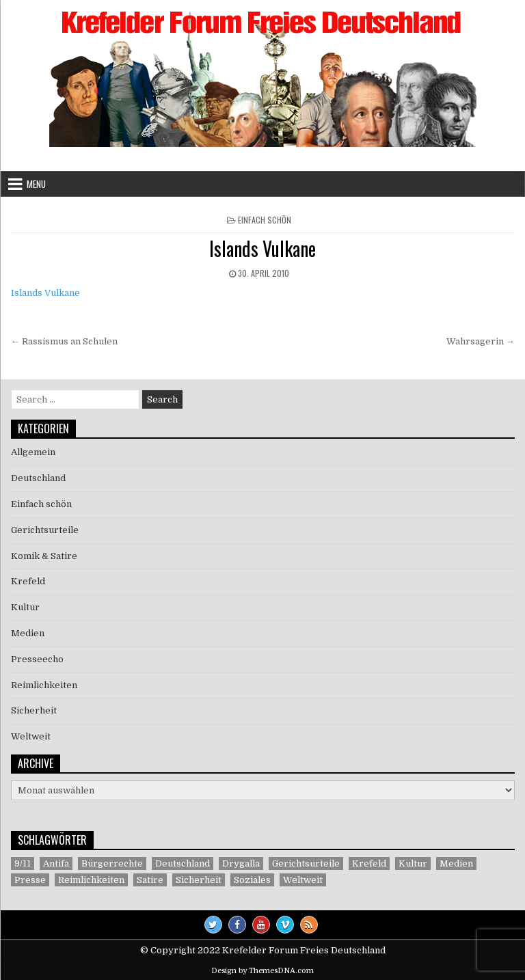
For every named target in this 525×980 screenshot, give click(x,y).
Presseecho (37, 659)
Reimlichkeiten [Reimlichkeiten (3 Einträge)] (91, 880)
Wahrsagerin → (481, 341)
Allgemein (33, 452)
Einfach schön (265, 220)
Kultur (25, 607)
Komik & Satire (44, 556)
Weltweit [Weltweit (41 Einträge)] (303, 880)
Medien (28, 633)
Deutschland (38, 478)
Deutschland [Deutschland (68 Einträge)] (183, 863)
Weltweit (31, 736)
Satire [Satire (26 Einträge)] (150, 880)
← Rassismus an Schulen (64, 341)
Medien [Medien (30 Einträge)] (456, 863)
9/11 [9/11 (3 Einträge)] (23, 863)
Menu (36, 184)
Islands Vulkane (262, 248)
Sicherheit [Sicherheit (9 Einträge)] (199, 880)
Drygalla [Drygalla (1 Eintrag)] (241, 863)
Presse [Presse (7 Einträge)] (30, 880)
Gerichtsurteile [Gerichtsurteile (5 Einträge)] (306, 863)
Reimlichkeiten (44, 685)
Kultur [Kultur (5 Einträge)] (413, 863)
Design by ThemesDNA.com (262, 971)
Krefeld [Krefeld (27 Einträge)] (369, 863)
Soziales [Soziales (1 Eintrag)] (252, 880)
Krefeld (28, 581)
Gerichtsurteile (45, 530)
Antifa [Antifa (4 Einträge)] (56, 863)
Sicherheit (34, 710)
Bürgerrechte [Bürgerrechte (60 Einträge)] (112, 863)
